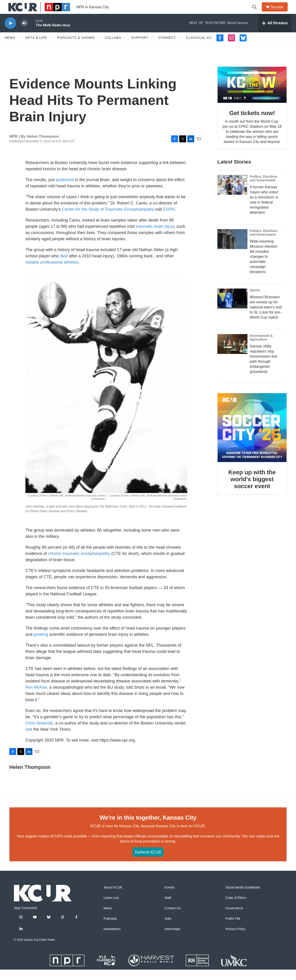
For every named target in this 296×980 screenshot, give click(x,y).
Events (169, 898)
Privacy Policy (236, 939)
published (65, 190)
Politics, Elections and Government (264, 189)
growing (41, 645)
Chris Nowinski (39, 733)
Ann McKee (36, 698)
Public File (233, 929)
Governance (234, 919)
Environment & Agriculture (261, 348)
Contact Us (172, 919)
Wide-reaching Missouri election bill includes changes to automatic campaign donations (264, 267)
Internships (172, 939)
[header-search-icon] (256, 12)
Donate (280, 12)
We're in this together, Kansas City (148, 828)
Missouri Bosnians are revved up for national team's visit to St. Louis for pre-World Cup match (266, 318)
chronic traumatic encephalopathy (79, 564)
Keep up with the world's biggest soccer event (252, 490)
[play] (10, 34)
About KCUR (113, 898)
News (10, 48)
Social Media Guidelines (243, 898)
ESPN (169, 220)
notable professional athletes (52, 273)
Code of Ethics (236, 908)
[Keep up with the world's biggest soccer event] (252, 438)
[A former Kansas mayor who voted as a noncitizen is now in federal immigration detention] (232, 195)
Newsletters (112, 939)
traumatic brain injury (155, 237)
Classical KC (199, 48)
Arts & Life (36, 48)
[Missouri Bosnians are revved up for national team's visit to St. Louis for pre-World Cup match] (232, 309)
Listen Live (111, 908)
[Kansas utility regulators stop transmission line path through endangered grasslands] (232, 354)
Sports (255, 301)
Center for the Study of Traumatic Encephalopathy (108, 220)
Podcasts (110, 929)
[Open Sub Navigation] (19, 48)
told (29, 740)
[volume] (24, 34)
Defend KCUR (148, 862)
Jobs (168, 929)
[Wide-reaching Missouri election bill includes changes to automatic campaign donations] (232, 250)
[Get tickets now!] (252, 95)
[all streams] (275, 33)
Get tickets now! (252, 123)
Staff (168, 908)
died (64, 266)
